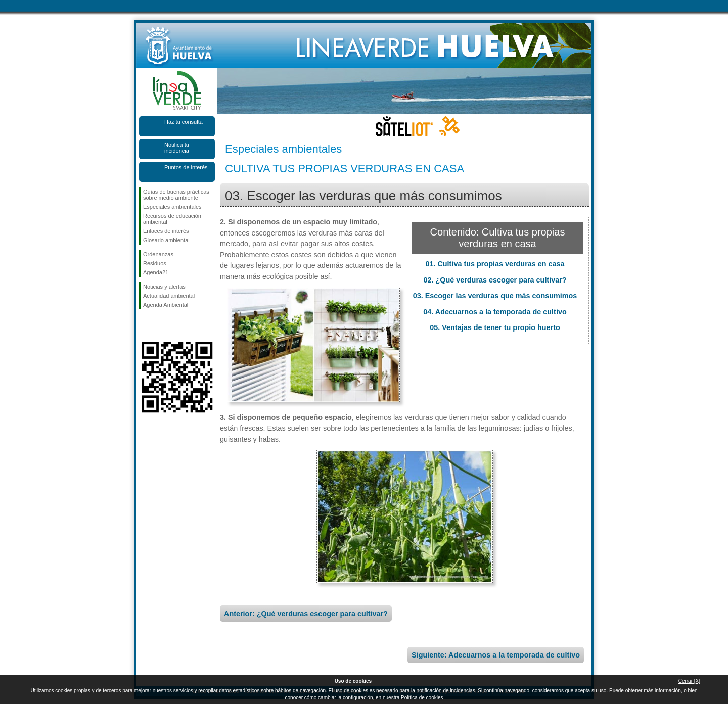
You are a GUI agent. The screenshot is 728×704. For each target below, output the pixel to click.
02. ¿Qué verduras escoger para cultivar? (495, 280)
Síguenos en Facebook (145, 325)
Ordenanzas (158, 254)
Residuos (155, 263)
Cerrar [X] (689, 681)
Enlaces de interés (166, 231)
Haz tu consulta (184, 122)
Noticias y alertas (164, 287)
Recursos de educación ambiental (172, 219)
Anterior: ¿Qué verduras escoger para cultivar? (306, 614)
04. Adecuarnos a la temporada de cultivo (495, 312)
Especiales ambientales (172, 207)
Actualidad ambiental (169, 296)
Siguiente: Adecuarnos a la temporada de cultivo (496, 655)
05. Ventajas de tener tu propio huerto (495, 327)
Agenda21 (156, 272)
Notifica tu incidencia (177, 148)
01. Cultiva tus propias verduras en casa (495, 264)
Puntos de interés (186, 167)
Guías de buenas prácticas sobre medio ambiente (176, 195)
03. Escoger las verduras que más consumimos (495, 296)
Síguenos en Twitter (162, 325)
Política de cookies (422, 698)
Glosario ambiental (166, 240)
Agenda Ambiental (166, 305)
